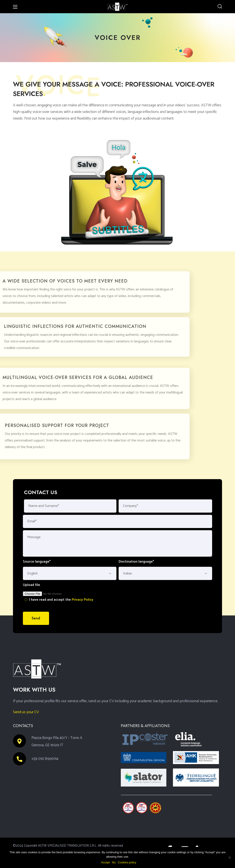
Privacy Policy (83, 600)
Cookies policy (127, 862)
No (114, 862)
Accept (105, 862)
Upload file (31, 585)
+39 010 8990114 (45, 759)
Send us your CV (26, 712)
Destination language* (136, 562)
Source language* (37, 562)
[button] (220, 7)
